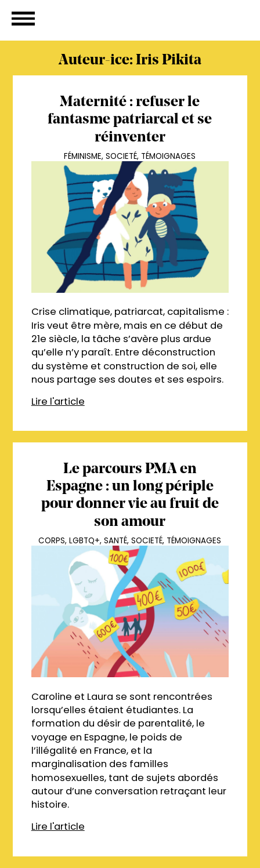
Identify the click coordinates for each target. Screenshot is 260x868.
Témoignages (168, 156)
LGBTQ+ (84, 541)
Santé (115, 541)
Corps (52, 541)
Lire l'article (58, 402)
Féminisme (83, 156)
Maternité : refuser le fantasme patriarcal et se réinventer (130, 120)
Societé (121, 156)
